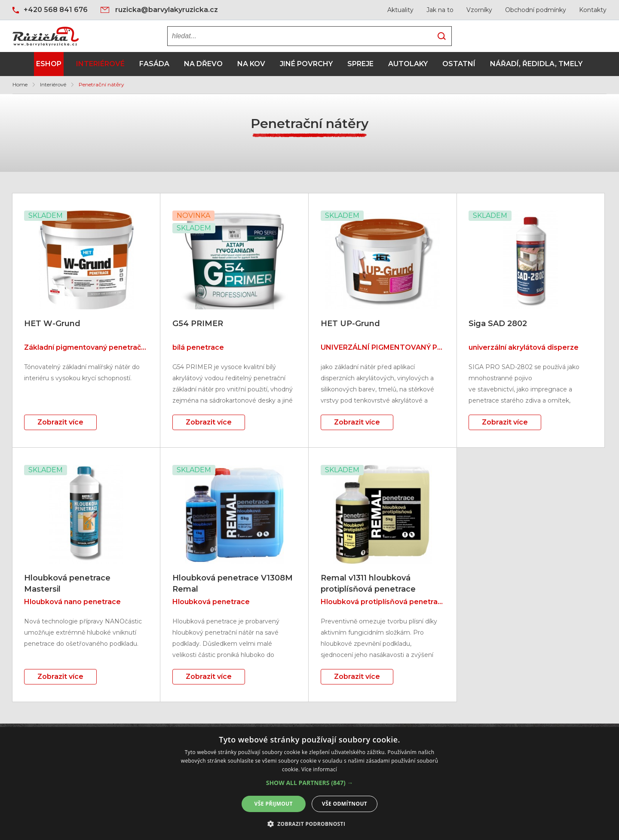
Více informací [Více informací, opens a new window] (319, 769)
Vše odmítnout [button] (345, 804)
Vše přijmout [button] (274, 804)
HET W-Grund (52, 324)
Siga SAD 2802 (498, 324)
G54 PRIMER (198, 324)
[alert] (309, 783)
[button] (310, 783)
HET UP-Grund (350, 324)
